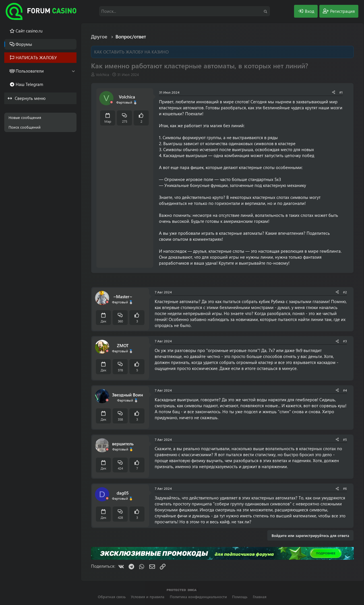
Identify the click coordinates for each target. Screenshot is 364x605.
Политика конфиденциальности (198, 597)
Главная (260, 597)
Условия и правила (148, 597)
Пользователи (30, 71)
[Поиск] (185, 11)
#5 (345, 439)
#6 (345, 488)
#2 (345, 292)
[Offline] (111, 102)
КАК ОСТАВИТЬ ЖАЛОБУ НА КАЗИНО (131, 52)
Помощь (240, 597)
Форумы (24, 44)
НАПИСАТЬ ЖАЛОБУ (36, 57)
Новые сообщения (25, 117)
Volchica (103, 74)
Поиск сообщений (25, 127)
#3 (345, 341)
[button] (73, 71)
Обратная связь (112, 597)
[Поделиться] (334, 92)
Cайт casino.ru (29, 31)
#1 (341, 92)
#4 (345, 390)
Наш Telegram (29, 84)
